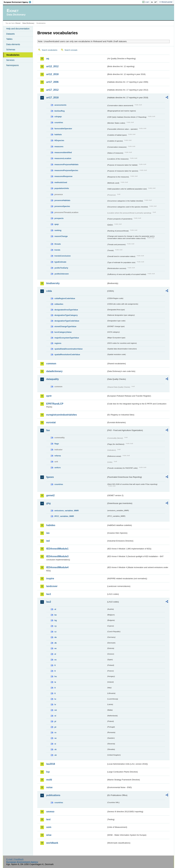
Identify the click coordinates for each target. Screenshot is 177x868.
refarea (58, 456)
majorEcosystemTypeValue (67, 338)
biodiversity (53, 283)
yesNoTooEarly (61, 268)
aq (48, 59)
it (55, 688)
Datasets (10, 34)
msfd (49, 780)
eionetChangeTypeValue (65, 326)
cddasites (59, 304)
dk (56, 643)
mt (56, 710)
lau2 (49, 602)
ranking (58, 230)
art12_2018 (52, 74)
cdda (49, 291)
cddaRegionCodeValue (65, 298)
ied (48, 541)
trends (57, 250)
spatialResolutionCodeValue (67, 354)
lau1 (49, 594)
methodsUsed (61, 182)
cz (55, 632)
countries (59, 122)
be (56, 615)
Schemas (11, 50)
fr (55, 671)
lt (55, 693)
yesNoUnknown (62, 274)
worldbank (52, 843)
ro (55, 732)
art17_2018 (52, 98)
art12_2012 (52, 66)
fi (55, 665)
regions (58, 343)
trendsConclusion (63, 256)
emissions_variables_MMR (67, 511)
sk (55, 749)
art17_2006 (52, 82)
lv (55, 704)
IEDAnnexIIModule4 (57, 567)
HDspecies (59, 140)
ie (55, 682)
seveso (50, 812)
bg (56, 620)
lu (55, 699)
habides (51, 525)
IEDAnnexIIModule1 (57, 549)
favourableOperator (63, 129)
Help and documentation (18, 29)
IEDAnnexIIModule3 (57, 556)
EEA (18, 2)
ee (55, 648)
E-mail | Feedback (15, 859)
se (55, 738)
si (55, 744)
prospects (59, 218)
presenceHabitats (62, 200)
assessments (60, 105)
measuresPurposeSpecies (66, 170)
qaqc (57, 224)
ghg (48, 503)
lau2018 (51, 764)
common (51, 364)
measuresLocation (63, 158)
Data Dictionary (28, 23)
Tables (9, 39)
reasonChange (61, 236)
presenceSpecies (62, 206)
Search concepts (71, 50)
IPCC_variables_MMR (64, 516)
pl (55, 721)
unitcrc (58, 468)
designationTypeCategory (66, 315)
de (56, 637)
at (55, 609)
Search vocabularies (50, 50)
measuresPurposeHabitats (66, 164)
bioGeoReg (59, 111)
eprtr (49, 396)
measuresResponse (63, 176)
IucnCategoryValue (63, 332)
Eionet (18, 23)
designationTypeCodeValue (67, 321)
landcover (52, 586)
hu (56, 676)
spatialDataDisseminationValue (68, 349)
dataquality (53, 379)
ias (48, 533)
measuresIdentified (63, 152)
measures (59, 146)
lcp (48, 772)
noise (49, 787)
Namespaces (12, 65)
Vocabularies (13, 55)
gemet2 (50, 495)
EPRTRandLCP (55, 404)
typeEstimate (60, 262)
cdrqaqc (58, 117)
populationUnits (62, 188)
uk (56, 755)
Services (10, 60)
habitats (58, 134)
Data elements (13, 44)
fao (48, 430)
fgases (50, 477)
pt (55, 727)
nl (55, 716)
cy (55, 626)
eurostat (51, 422)
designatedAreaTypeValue (66, 310)
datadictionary (54, 371)
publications (53, 795)
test (48, 819)
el (55, 654)
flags (57, 444)
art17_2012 (52, 90)
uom (49, 827)
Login (147, 2)
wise (49, 835)
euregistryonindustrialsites (62, 415)
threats (58, 244)
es (55, 660)
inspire (50, 578)
